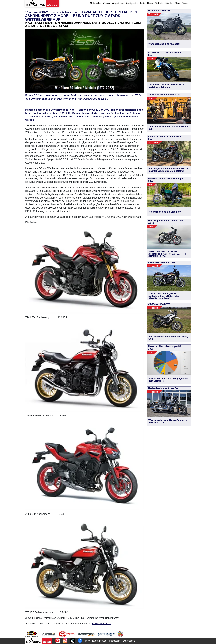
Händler (169, 3)
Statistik (159, 3)
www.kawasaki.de (102, 624)
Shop (177, 3)
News (150, 3)
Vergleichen (118, 3)
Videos (106, 3)
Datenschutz (129, 641)
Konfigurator (132, 3)
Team (185, 3)
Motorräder (95, 3)
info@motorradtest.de (96, 641)
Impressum (115, 641)
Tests (142, 3)
